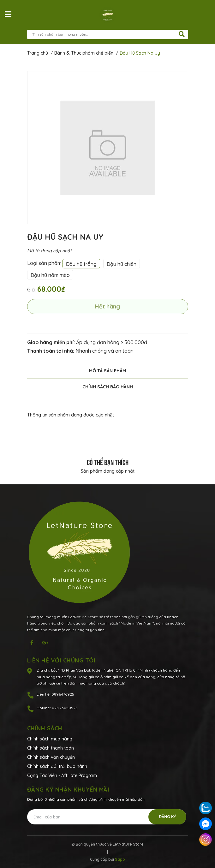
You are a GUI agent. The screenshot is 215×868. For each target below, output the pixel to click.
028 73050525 (65, 708)
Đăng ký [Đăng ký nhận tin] (167, 817)
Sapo (120, 859)
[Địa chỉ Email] (107, 817)
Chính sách (45, 728)
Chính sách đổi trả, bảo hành (57, 766)
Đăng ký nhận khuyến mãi (68, 790)
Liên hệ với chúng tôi (61, 660)
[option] (108, 148)
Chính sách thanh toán (51, 748)
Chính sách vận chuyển (51, 757)
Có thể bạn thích (108, 462)
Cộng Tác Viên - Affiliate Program (62, 775)
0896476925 (63, 694)
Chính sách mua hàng (50, 739)
